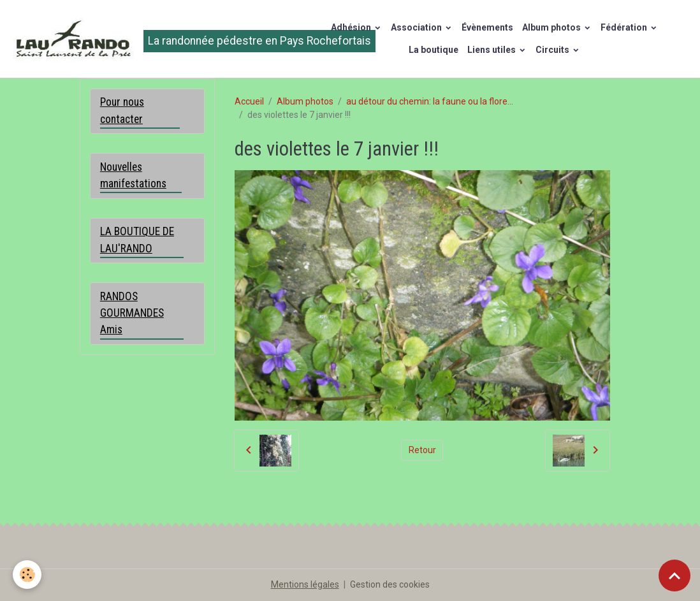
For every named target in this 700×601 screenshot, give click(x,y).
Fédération (625, 27)
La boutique (434, 50)
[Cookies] (27, 575)
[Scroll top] (674, 576)
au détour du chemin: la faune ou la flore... (430, 101)
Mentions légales (305, 584)
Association (417, 27)
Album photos (552, 27)
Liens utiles (492, 50)
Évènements (487, 27)
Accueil (249, 101)
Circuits (553, 50)
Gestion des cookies (390, 584)
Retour (422, 450)
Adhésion (352, 27)
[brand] (149, 39)
